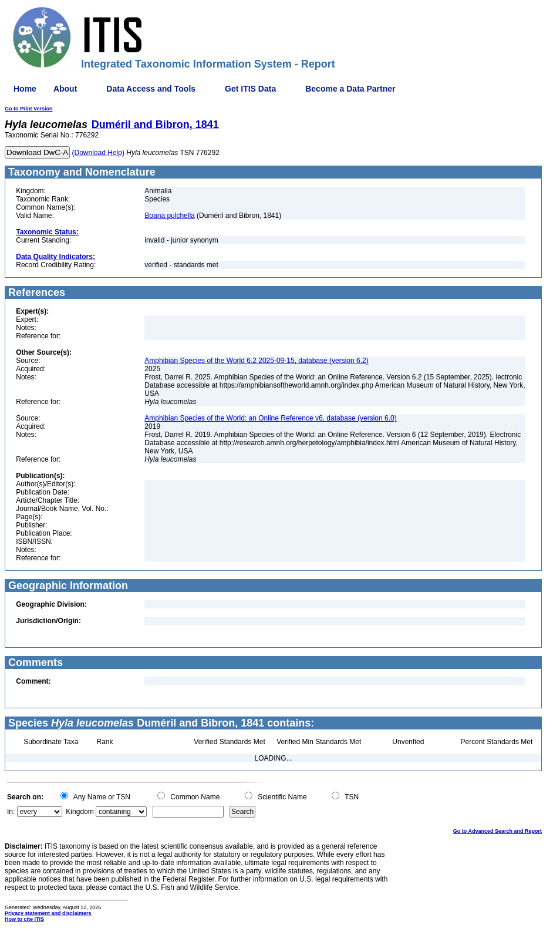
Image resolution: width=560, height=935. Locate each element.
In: (11, 812)
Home (25, 89)
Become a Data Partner (350, 89)
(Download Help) (98, 153)
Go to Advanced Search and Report (497, 831)
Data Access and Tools (151, 89)
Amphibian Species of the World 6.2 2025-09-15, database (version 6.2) (256, 361)
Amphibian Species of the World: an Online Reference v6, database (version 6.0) (270, 418)
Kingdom (80, 812)
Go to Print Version (29, 109)
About (65, 89)
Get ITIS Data (250, 89)
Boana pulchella (169, 216)
